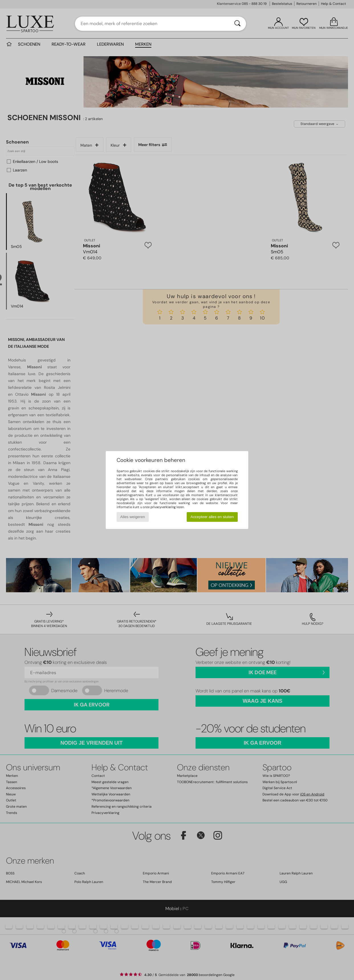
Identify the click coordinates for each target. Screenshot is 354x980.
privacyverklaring (163, 507)
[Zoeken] (237, 24)
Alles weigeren (133, 517)
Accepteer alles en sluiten (212, 517)
